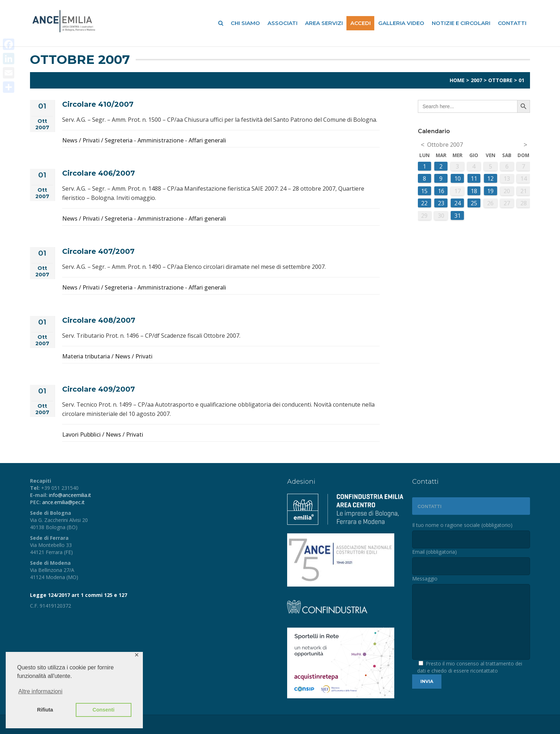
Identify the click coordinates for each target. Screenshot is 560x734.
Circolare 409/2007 (99, 389)
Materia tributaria (86, 356)
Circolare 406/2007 (99, 173)
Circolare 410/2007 (98, 104)
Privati (91, 140)
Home (457, 80)
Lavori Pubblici (81, 434)
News (70, 140)
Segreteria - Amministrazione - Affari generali (165, 140)
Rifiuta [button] (45, 710)
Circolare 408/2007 (99, 320)
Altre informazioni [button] (40, 691)
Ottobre (500, 80)
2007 (476, 80)
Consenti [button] (104, 710)
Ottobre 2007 (445, 145)
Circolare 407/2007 (98, 251)
